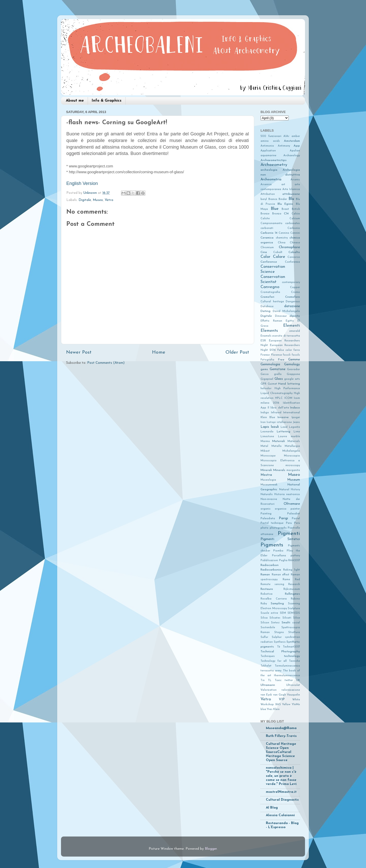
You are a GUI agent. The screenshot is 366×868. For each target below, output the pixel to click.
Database (267, 306)
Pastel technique (272, 523)
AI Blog (272, 808)
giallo (278, 374)
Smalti (286, 623)
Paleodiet (294, 514)
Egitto (290, 321)
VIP (282, 699)
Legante (294, 427)
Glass (279, 379)
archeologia (269, 170)
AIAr (286, 136)
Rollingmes (292, 594)
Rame (286, 580)
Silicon (265, 623)
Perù (297, 523)
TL (270, 680)
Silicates (275, 618)
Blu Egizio (285, 204)
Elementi (292, 326)
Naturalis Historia (273, 494)
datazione (292, 306)
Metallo (277, 446)
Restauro (267, 589)
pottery (295, 556)
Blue (275, 209)
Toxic (278, 680)
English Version (82, 183)
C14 (286, 214)
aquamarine (268, 156)
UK (298, 680)
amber (296, 136)
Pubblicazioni (269, 561)
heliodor (266, 389)
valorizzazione (291, 690)
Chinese (295, 243)
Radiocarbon (270, 565)
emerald (295, 331)
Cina (264, 252)
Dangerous (293, 302)
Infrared (276, 413)
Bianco (273, 199)
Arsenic (295, 180)
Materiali (279, 441)
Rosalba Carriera (274, 599)
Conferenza (292, 262)
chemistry (282, 238)
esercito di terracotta (286, 336)
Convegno (270, 287)
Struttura (294, 632)
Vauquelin (293, 695)
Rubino (295, 599)
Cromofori (267, 297)
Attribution (268, 194)
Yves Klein (273, 709)
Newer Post (79, 352)
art (283, 185)
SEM (283, 613)
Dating (265, 311)
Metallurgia (292, 446)
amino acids (270, 141)
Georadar (293, 369)
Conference (269, 262)
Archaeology (292, 156)
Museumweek (269, 485)
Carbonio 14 (269, 233)
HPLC (279, 398)
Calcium (295, 219)
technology (292, 656)
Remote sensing (272, 584)
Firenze (265, 355)
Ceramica (267, 238)
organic (265, 509)
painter (295, 509)
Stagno (279, 632)
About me (75, 101)
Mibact (265, 451)
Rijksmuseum (292, 589)
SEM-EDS (294, 613)
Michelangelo (291, 451)
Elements (269, 331)
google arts (292, 379)
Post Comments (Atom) (106, 363)
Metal (264, 446)
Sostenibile (268, 628)
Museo (98, 200)
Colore (279, 257)
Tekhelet (266, 666)
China (282, 243)
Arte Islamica (291, 189)
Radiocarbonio (271, 570)
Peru (289, 523)
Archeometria (271, 179)
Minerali (266, 470)
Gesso (265, 374)
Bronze (265, 214)
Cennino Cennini (289, 233)
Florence (276, 355)
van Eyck (266, 695)
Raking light (292, 570)
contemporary (291, 282)
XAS (278, 705)
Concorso (294, 257)
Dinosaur (281, 316)
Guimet (272, 384)
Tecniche (294, 661)
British (296, 209)
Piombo (278, 551)
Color (265, 257)
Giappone (293, 374)
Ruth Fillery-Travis (281, 736)
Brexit (285, 209)
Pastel (296, 519)
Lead (284, 427)
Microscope (268, 456)
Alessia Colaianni (280, 815)
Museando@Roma (281, 728)
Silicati (287, 618)
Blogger (211, 849)
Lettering (284, 432)
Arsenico (266, 185)
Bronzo (277, 214)
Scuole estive (269, 613)
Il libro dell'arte (278, 408)
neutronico (293, 494)
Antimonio (267, 146)
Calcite (265, 219)
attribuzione (291, 194)
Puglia (283, 561)
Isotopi (271, 422)
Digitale (85, 200)
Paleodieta (268, 519)
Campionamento (271, 223)
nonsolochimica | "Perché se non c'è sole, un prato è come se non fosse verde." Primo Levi (281, 776)
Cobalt (278, 252)
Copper (295, 287)
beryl (264, 199)
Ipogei (296, 417)
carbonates (293, 223)
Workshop (267, 705)
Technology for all (274, 661)
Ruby (264, 604)
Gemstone (278, 369)
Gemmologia (270, 364)
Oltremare (292, 504)
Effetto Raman (271, 321)
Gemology (292, 364)
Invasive (283, 417)
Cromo (295, 292)
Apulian (295, 151)
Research (294, 584)
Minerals (279, 470)
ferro (297, 350)
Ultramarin (268, 685)
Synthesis (280, 642)
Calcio (296, 214)
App (297, 146)
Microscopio (292, 456)
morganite (293, 470)
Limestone (267, 437)
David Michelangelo (286, 311)
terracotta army (271, 671)
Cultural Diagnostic (282, 800)
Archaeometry (274, 165)
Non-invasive (269, 499)
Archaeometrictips (273, 160)
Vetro (109, 200)
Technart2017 (291, 647)
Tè (279, 647)
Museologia (268, 480)
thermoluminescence (287, 676)
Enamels (266, 336)
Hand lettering (289, 384)
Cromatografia (270, 292)
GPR (263, 384)
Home (159, 352)
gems (264, 369)
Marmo (265, 441)
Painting (266, 514)
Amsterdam (292, 141)
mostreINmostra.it (281, 792)
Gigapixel (267, 379)
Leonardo (267, 432)
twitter (289, 680)
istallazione (284, 422)
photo (264, 528)
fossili (287, 355)
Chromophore (289, 247)
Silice (296, 618)
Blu (291, 199)
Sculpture (294, 609)
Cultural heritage (272, 302)
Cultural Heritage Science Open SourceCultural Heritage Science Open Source (281, 752)
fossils (296, 355)
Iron (263, 422)
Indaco (295, 408)
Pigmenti (289, 534)
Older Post (237, 352)
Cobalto (294, 252)
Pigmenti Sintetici (280, 539)
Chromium (267, 248)
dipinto (295, 316)
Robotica (266, 594)
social (296, 623)
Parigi (283, 518)
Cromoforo (293, 297)
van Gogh (279, 695)
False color (285, 350)
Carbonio (294, 228)
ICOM (288, 398)
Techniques (268, 656)
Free (281, 360)
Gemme (294, 360)
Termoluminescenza (287, 666)
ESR (263, 341)
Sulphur (277, 637)
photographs (278, 528)
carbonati (267, 228)
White (296, 700)
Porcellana (279, 556)
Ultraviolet (293, 685)
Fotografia (267, 360)
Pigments (272, 545)
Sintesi (275, 623)
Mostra (266, 475)
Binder (283, 199)
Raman (265, 575)
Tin (263, 680)
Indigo (265, 413)
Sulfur (264, 637)
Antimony (284, 146)
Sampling (277, 604)
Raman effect (281, 575)
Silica (264, 618)
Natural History (289, 490)
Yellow (286, 705)
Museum (294, 480)
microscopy (293, 465)
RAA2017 (294, 561)
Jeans (296, 422)
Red (297, 580)
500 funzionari (271, 136)
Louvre (283, 437)
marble (295, 437)
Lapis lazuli (270, 427)
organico (281, 509)
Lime (297, 432)
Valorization (269, 690)
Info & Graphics (107, 101)
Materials (294, 441)
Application (268, 151)
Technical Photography (280, 652)
